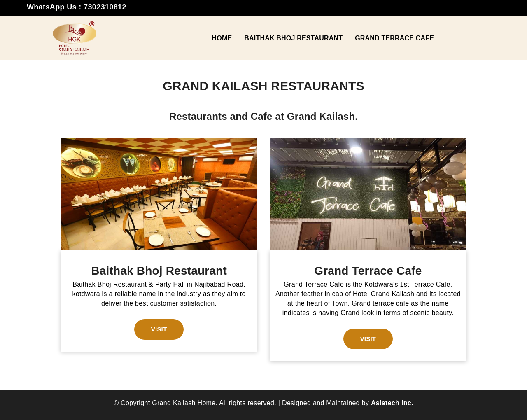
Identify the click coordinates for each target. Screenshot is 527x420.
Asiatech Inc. (392, 403)
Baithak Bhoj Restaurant (293, 38)
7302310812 (105, 7)
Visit (159, 329)
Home (222, 38)
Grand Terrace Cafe (394, 38)
